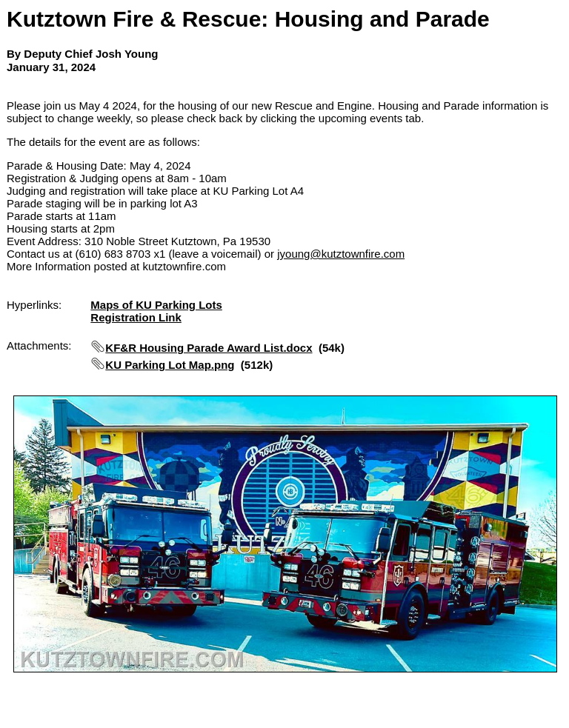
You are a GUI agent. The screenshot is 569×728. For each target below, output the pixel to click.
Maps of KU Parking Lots (156, 305)
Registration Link (136, 317)
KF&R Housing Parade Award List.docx (209, 348)
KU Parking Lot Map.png (170, 365)
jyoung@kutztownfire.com (341, 254)
